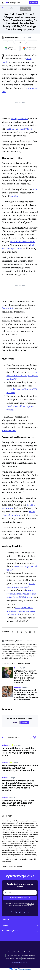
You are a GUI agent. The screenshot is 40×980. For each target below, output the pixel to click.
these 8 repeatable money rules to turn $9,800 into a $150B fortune (21, 594)
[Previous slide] (30, 737)
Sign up (25, 723)
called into (19, 129)
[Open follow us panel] (32, 42)
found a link (7, 308)
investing (14, 196)
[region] (20, 777)
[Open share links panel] (20, 42)
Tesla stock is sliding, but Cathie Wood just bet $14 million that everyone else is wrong (18, 803)
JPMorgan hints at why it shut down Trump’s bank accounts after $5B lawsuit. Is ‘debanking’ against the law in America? (26, 677)
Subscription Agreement (15, 905)
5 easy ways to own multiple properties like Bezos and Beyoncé (21, 611)
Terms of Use (31, 904)
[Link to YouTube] (29, 912)
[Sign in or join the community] (33, 3)
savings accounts (20, 119)
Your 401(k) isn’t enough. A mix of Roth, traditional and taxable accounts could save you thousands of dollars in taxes (26, 695)
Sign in (15, 723)
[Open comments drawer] (8, 42)
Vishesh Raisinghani (12, 37)
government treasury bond (22, 242)
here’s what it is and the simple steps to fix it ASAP (22, 375)
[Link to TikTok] (20, 912)
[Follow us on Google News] (11, 48)
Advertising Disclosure (28, 955)
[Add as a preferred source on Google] (29, 48)
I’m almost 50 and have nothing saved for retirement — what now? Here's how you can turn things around (20, 752)
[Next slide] (34, 737)
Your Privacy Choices (20, 969)
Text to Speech (10, 959)
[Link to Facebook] (16, 912)
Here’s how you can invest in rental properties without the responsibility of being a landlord (20, 768)
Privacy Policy (28, 905)
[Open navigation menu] (3, 3)
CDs (35, 189)
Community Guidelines (29, 959)
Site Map (18, 959)
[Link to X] (24, 912)
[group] (20, 777)
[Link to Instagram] (12, 912)
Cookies (20, 952)
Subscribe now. (9, 430)
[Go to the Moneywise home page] (13, 3)
